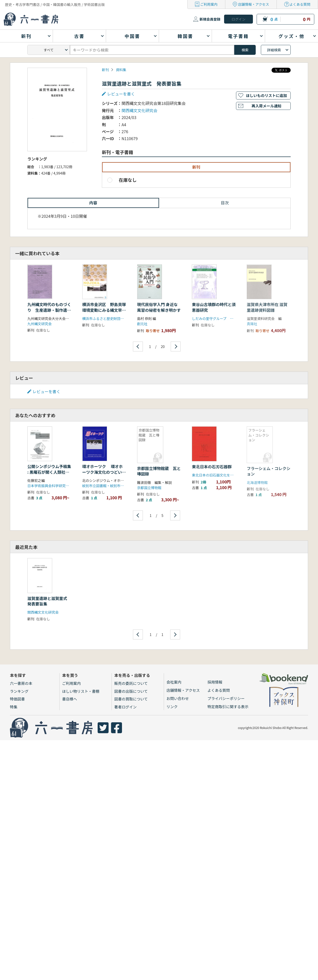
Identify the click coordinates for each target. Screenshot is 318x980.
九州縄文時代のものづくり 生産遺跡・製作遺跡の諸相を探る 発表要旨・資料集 (49, 313)
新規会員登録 (210, 19)
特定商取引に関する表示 (228, 707)
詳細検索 (274, 50)
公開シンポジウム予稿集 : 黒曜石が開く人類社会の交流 (49, 472)
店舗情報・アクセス (254, 4)
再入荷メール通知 (266, 106)
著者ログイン (125, 707)
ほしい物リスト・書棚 (81, 691)
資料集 (121, 70)
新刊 (105, 70)
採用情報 (215, 682)
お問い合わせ (178, 698)
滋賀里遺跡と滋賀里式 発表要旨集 (49, 601)
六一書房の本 (21, 683)
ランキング (19, 691)
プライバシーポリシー (226, 698)
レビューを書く (121, 94)
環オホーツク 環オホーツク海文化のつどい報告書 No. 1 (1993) (104, 472)
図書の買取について (131, 699)
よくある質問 (300, 4)
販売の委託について (131, 683)
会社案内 (174, 682)
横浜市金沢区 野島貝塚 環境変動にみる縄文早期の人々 (106, 310)
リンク (172, 707)
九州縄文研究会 (40, 324)
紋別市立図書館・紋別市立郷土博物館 (112, 486)
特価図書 (17, 699)
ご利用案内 (209, 4)
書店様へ (70, 699)
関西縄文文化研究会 (139, 110)
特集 (14, 707)
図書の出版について (131, 691)
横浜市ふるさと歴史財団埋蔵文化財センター (117, 318)
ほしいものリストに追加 (266, 95)
